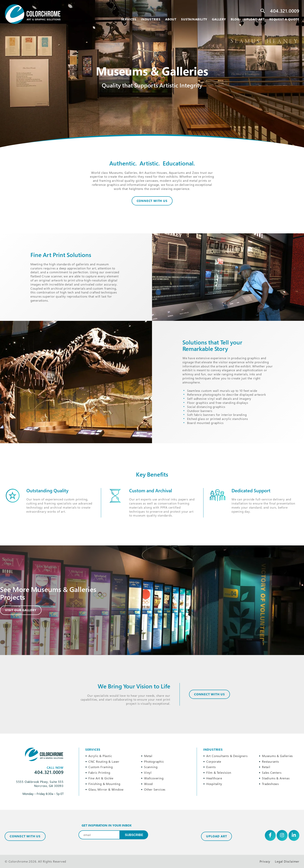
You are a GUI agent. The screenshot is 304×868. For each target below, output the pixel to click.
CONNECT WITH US (209, 694)
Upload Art (216, 836)
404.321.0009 (285, 11)
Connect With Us (152, 201)
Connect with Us (25, 836)
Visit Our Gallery (21, 610)
